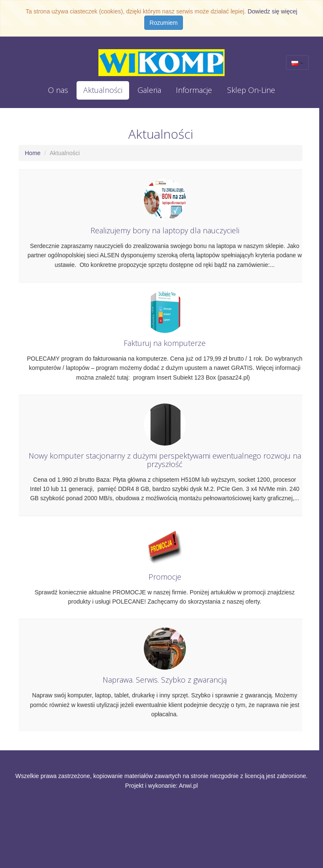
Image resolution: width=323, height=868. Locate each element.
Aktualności (103, 90)
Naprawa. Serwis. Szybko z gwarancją (165, 680)
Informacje (194, 90)
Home (33, 153)
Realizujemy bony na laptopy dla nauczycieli (165, 231)
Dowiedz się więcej (273, 11)
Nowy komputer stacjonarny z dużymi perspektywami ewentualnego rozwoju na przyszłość (165, 460)
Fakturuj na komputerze (165, 344)
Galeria (149, 90)
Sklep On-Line (251, 90)
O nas (58, 90)
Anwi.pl (188, 786)
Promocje (165, 577)
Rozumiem (164, 23)
